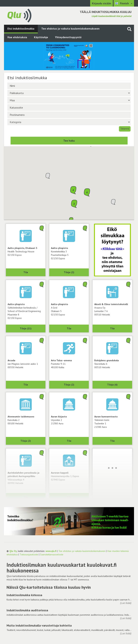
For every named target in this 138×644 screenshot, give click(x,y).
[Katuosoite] (69, 108)
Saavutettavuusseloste (52, 554)
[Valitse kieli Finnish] (124, 3)
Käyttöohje (41, 37)
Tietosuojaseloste (29, 554)
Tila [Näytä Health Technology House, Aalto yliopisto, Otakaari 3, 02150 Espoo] (26, 272)
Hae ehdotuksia (17, 37)
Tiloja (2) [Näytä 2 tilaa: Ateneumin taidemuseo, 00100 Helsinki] (26, 441)
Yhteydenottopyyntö (68, 37)
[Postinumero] (69, 115)
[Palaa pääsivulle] (19, 15)
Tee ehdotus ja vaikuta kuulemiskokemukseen (70, 29)
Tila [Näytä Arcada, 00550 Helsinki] (26, 385)
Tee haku (69, 141)
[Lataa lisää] (112, 468)
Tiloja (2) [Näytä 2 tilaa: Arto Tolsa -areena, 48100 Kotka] (69, 385)
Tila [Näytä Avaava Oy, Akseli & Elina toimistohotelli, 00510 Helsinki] (112, 328)
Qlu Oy (13, 551)
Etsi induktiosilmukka (21, 29)
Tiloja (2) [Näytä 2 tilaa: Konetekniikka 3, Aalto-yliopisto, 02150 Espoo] (69, 272)
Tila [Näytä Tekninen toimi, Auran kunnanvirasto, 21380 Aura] (112, 441)
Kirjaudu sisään (102, 3)
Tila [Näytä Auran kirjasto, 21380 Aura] (69, 441)
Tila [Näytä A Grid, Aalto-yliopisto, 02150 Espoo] (69, 328)
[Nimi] (69, 86)
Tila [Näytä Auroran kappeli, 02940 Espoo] (69, 497)
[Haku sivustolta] (129, 29)
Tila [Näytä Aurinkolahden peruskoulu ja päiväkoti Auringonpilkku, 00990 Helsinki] (26, 497)
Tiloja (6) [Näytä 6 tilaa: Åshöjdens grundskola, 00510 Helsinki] (112, 385)
